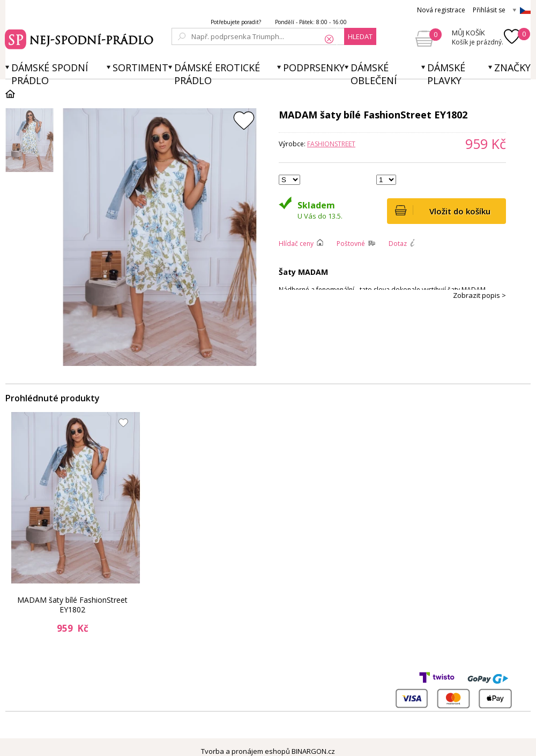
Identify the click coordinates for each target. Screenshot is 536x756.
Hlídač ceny (296, 244)
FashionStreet (331, 144)
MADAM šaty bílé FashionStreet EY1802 (72, 605)
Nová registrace (441, 10)
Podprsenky (314, 68)
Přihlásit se (489, 10)
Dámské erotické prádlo (217, 74)
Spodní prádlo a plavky (81, 38)
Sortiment (140, 68)
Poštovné (351, 244)
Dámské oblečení (374, 74)
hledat (360, 36)
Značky (512, 68)
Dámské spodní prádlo (50, 74)
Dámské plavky (446, 74)
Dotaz (398, 244)
